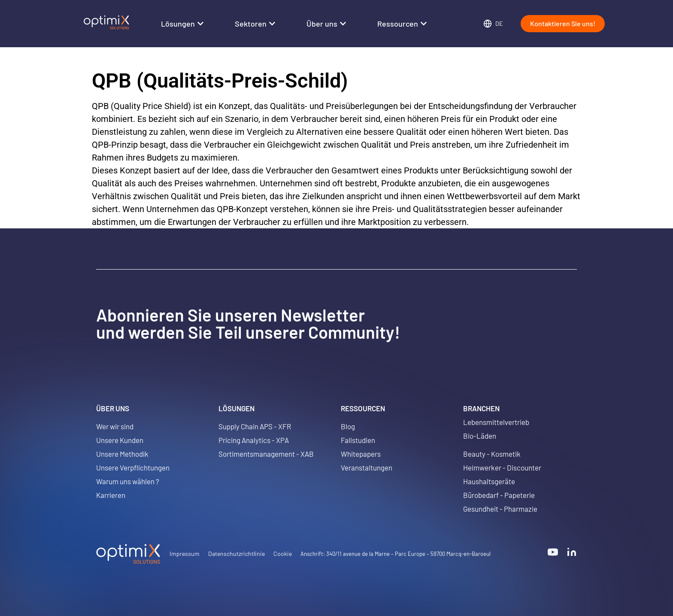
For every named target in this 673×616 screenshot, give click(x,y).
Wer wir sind (115, 426)
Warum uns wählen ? (128, 481)
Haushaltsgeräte (489, 481)
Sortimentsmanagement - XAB (266, 454)
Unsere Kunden (120, 440)
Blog (348, 426)
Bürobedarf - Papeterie (499, 495)
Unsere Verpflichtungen (133, 467)
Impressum (185, 554)
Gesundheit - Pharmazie (500, 509)
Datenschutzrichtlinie (236, 554)
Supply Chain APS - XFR (255, 426)
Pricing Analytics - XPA (254, 440)
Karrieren (111, 495)
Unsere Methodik (122, 454)
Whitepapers (361, 454)
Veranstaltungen (367, 467)
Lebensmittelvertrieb (496, 422)
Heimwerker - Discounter (502, 467)
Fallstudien (358, 440)
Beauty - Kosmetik (492, 454)
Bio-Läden (480, 436)
